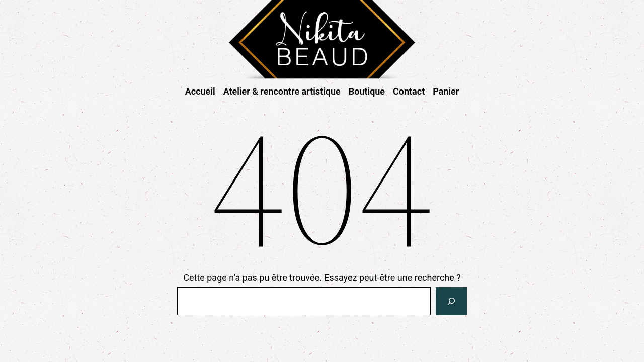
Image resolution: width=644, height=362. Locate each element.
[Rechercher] (451, 301)
